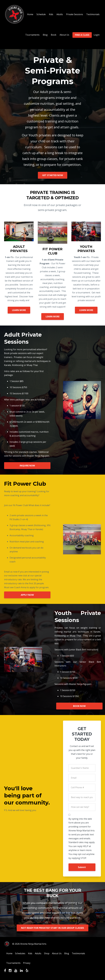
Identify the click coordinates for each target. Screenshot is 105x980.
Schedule (41, 14)
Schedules (21, 954)
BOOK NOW (80, 706)
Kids (51, 14)
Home (30, 14)
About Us (64, 35)
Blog (45, 35)
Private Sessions (75, 14)
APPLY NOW (27, 595)
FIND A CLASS (82, 35)
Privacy (28, 963)
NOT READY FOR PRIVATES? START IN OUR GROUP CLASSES (52, 928)
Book (54, 35)
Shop (50, 954)
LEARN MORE (19, 310)
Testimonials (93, 14)
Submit (82, 867)
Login (97, 35)
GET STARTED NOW (53, 175)
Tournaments (32, 35)
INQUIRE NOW (27, 466)
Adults (60, 14)
